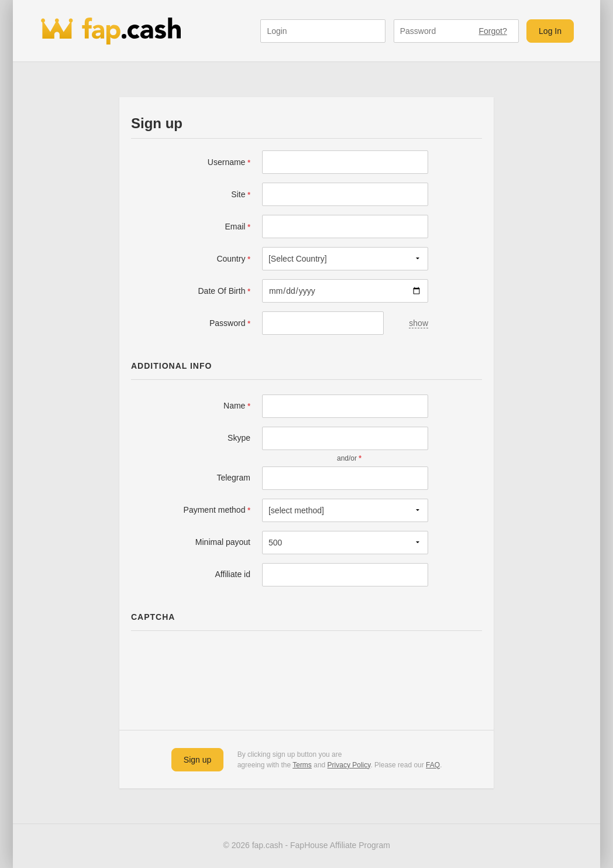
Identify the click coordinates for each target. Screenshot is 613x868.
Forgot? (493, 31)
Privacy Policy (349, 765)
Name (234, 406)
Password (227, 323)
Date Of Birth (222, 291)
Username (227, 162)
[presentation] (339, 668)
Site (238, 194)
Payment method (215, 510)
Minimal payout (223, 542)
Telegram (233, 478)
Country (231, 259)
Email (235, 227)
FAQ (433, 765)
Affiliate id (233, 574)
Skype (239, 438)
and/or (349, 458)
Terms (302, 765)
